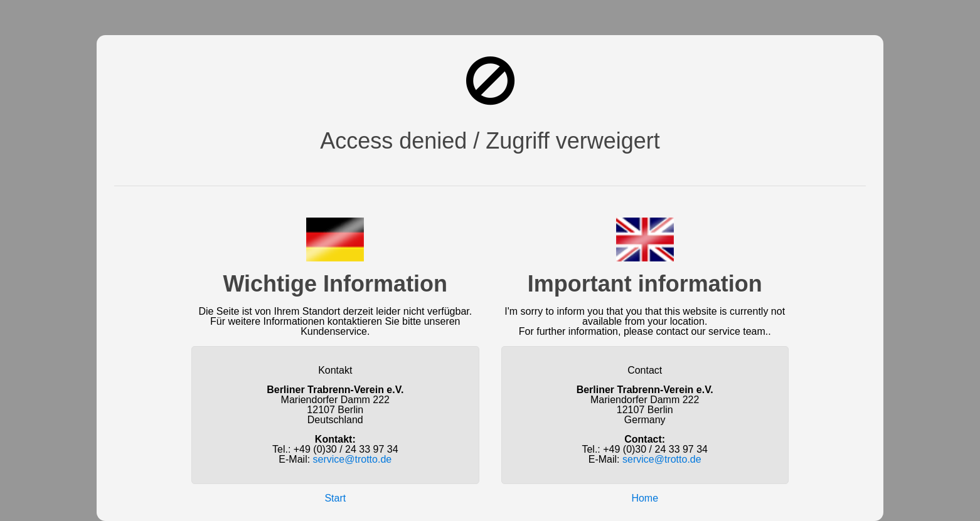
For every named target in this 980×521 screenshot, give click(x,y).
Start (335, 498)
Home (645, 498)
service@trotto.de (353, 459)
